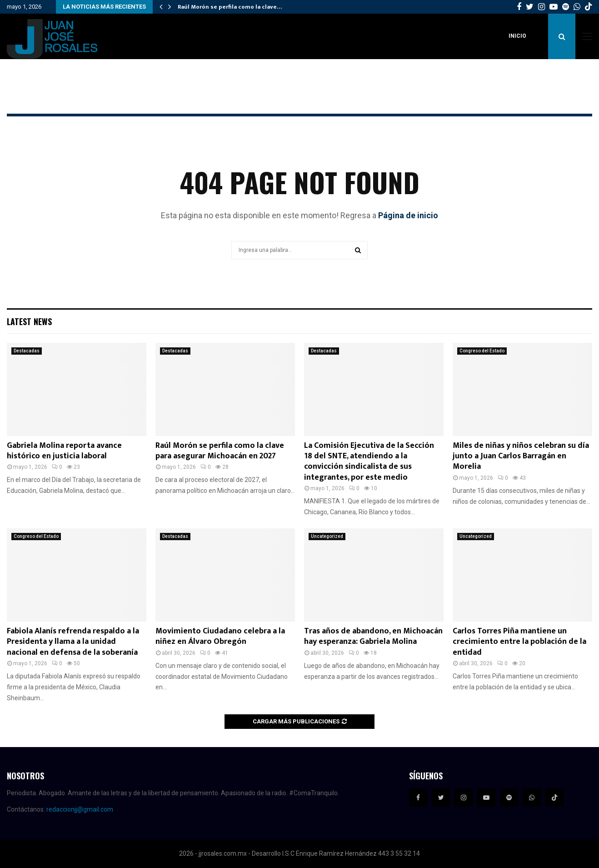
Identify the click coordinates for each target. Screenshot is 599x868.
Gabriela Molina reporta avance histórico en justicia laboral (64, 451)
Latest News (29, 321)
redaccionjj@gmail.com (80, 809)
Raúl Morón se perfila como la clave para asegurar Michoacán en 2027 (220, 451)
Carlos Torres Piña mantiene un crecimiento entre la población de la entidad (519, 642)
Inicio (517, 36)
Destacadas (27, 351)
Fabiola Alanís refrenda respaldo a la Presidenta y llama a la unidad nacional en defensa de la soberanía (73, 642)
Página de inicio (408, 215)
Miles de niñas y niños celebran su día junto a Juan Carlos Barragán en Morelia (521, 456)
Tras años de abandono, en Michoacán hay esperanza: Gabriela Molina (373, 636)
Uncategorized (327, 536)
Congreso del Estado (482, 351)
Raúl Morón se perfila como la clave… (230, 7)
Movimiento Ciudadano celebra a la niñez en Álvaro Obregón (220, 636)
